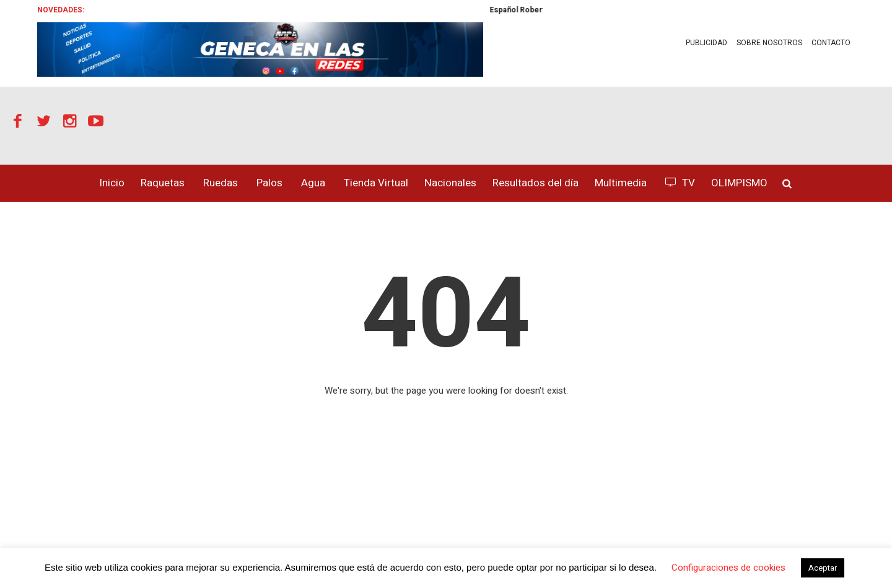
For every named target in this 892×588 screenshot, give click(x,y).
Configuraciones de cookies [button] (728, 568)
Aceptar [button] (823, 568)
